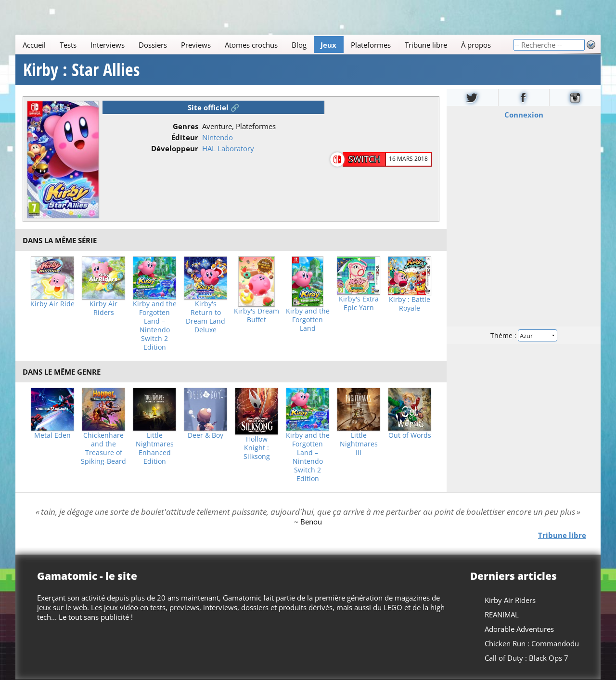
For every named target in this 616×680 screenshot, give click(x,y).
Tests (68, 45)
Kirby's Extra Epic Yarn (359, 303)
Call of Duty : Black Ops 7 (526, 658)
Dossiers (153, 45)
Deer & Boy (205, 435)
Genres (186, 126)
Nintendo (218, 137)
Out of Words (410, 435)
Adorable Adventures (519, 629)
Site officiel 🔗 (214, 107)
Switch (364, 159)
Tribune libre (426, 45)
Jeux (328, 45)
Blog (299, 45)
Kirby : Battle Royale (410, 304)
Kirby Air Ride (52, 304)
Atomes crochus (251, 45)
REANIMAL (502, 615)
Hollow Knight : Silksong (257, 448)
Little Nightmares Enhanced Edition (155, 448)
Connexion (524, 115)
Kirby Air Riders (103, 308)
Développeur (175, 148)
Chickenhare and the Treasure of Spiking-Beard (103, 448)
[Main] (264, 45)
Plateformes (371, 45)
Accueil (34, 45)
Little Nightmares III (359, 444)
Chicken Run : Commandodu (532, 643)
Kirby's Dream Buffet (257, 315)
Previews (196, 45)
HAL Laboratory (228, 148)
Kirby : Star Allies (81, 70)
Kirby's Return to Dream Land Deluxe (205, 317)
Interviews (108, 45)
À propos (476, 45)
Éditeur (185, 137)
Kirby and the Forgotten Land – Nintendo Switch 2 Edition (155, 326)
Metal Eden (52, 435)
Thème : (524, 335)
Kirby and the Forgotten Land (308, 320)
